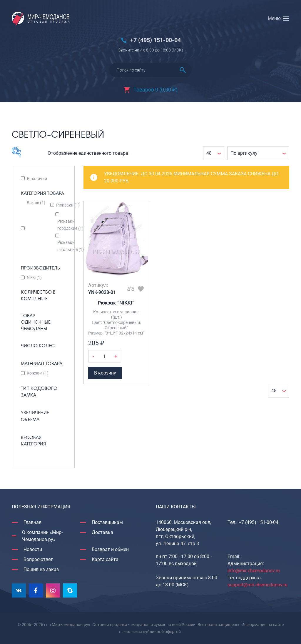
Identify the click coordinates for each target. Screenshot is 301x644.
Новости (33, 549)
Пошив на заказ (41, 569)
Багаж (36, 203)
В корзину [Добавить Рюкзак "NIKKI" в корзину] (105, 373)
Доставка (102, 532)
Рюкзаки (68, 205)
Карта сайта (105, 559)
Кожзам (38, 373)
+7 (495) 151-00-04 (155, 40)
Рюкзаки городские (70, 225)
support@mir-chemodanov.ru (257, 585)
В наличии (37, 179)
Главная (32, 522)
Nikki (34, 277)
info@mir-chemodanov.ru (254, 571)
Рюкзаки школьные (71, 246)
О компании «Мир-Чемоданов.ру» (42, 536)
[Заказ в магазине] (258, 153)
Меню (274, 18)
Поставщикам (107, 522)
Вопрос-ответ (38, 559)
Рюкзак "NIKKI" (116, 303)
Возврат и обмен (110, 549)
